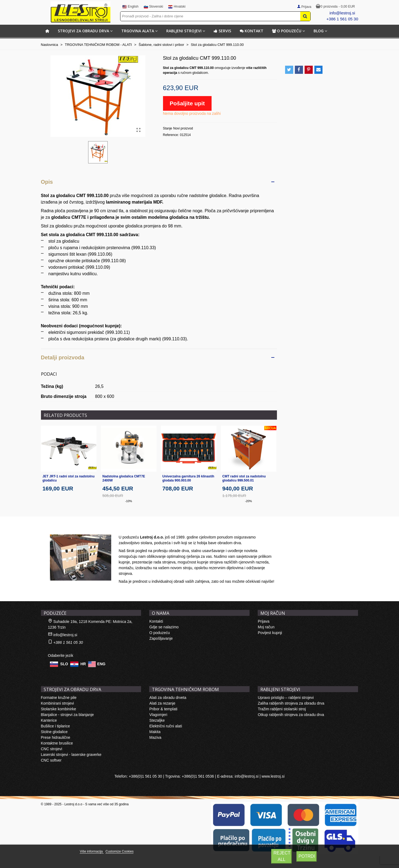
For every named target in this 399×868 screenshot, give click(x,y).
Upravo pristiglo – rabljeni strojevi (286, 698)
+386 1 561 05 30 (342, 19)
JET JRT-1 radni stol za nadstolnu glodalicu (69, 478)
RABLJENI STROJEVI (184, 31)
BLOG (319, 31)
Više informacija (92, 851)
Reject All (282, 856)
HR (83, 664)
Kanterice (49, 720)
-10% (129, 501)
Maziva (155, 737)
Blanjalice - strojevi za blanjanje (67, 715)
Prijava (264, 621)
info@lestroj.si (342, 13)
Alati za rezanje (162, 703)
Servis (222, 31)
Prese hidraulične (56, 737)
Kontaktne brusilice (57, 743)
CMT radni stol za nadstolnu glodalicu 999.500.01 (244, 478)
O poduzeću (287, 31)
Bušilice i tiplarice (55, 726)
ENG (101, 664)
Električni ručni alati (166, 726)
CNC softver (51, 760)
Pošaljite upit (187, 103)
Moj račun (266, 627)
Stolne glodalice (54, 732)
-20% (248, 501)
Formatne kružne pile (59, 698)
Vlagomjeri (158, 715)
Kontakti (156, 621)
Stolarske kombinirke (59, 709)
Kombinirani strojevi (58, 703)
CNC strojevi (52, 749)
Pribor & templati (163, 709)
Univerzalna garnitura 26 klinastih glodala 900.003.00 (188, 478)
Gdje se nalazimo (164, 627)
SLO (64, 664)
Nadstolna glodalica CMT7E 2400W (124, 478)
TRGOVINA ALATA (138, 31)
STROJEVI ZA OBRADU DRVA (83, 31)
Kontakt (252, 31)
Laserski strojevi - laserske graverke (71, 755)
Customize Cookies (119, 851)
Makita (155, 732)
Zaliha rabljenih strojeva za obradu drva (291, 703)
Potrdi (307, 856)
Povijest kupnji (270, 633)
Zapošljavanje (161, 638)
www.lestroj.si (273, 776)
